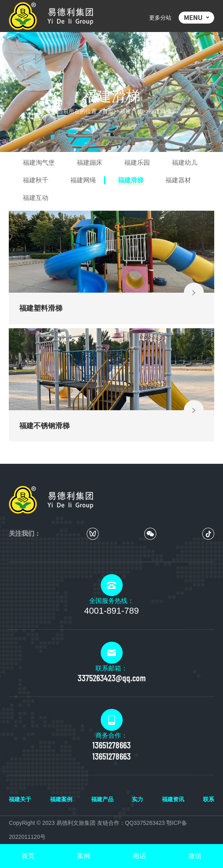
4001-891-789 (111, 611)
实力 (137, 799)
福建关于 (20, 799)
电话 (139, 856)
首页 (108, 111)
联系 (209, 799)
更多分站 (160, 18)
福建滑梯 (160, 111)
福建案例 (61, 799)
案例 (84, 856)
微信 (195, 856)
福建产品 (131, 111)
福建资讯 (173, 799)
